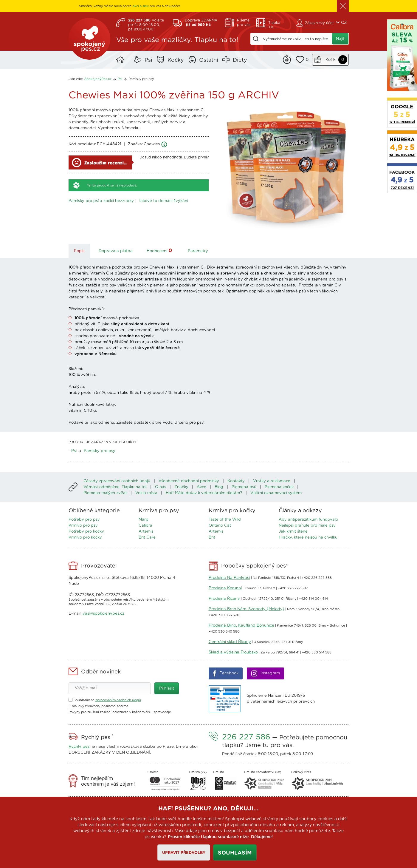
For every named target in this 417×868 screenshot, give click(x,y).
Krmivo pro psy (83, 526)
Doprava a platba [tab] (116, 251)
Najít (340, 39)
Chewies (152, 144)
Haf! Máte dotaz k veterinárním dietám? (204, 493)
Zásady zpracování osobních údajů (117, 481)
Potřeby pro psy (84, 520)
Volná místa (146, 493)
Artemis (146, 532)
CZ (344, 23)
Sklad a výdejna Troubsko (233, 652)
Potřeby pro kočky (86, 532)
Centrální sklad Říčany (230, 642)
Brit (212, 538)
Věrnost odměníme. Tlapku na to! (115, 487)
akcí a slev (141, 6)
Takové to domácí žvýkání (163, 201)
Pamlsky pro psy (141, 79)
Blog (219, 487)
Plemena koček (279, 487)
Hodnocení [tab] (160, 250)
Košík (330, 60)
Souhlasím (235, 853)
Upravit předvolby (184, 853)
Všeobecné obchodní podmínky (189, 481)
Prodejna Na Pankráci (229, 578)
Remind (287, 58)
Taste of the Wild (225, 520)
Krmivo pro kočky (85, 538)
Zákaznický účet (319, 23)
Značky (181, 487)
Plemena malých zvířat (105, 493)
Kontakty (236, 481)
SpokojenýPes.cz (89, 39)
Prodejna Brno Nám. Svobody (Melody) (247, 609)
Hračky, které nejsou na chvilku (308, 538)
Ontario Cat (220, 526)
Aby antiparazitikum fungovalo (308, 520)
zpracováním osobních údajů (118, 700)
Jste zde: (76, 79)
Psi (148, 60)
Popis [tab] (79, 251)
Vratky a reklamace (272, 481)
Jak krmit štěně (293, 532)
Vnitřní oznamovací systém (276, 493)
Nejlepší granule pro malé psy (307, 526)
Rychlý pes (79, 747)
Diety (240, 60)
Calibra (145, 526)
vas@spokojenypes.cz (103, 614)
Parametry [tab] (198, 251)
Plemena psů (244, 487)
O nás (161, 487)
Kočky (176, 60)
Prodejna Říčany (224, 599)
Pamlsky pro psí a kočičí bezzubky (101, 201)
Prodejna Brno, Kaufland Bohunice (241, 626)
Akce (201, 487)
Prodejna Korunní (225, 588)
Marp (144, 520)
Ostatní (209, 60)
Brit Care (147, 538)
